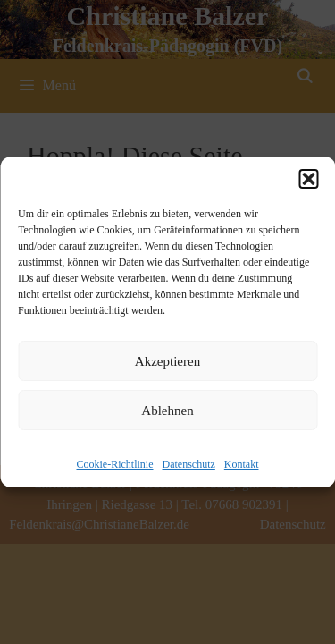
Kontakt (242, 464)
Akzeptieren (167, 361)
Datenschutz (189, 464)
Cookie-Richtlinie (115, 464)
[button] (308, 179)
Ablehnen (167, 411)
